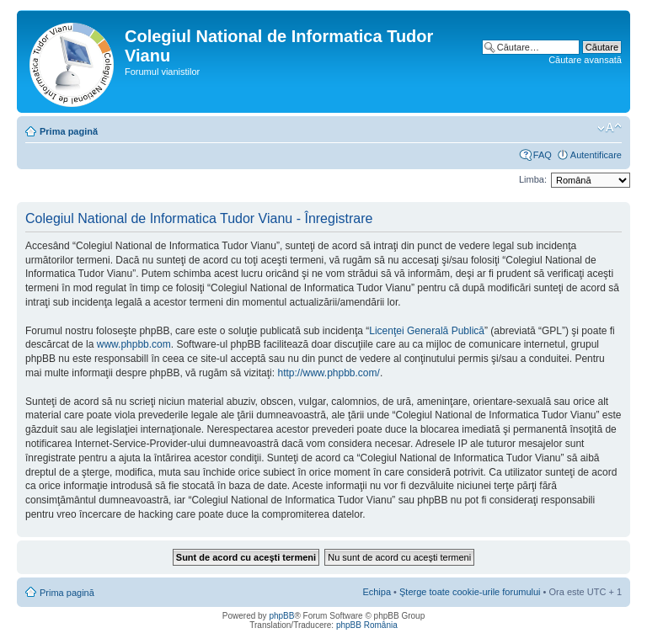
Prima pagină (69, 131)
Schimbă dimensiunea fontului (610, 128)
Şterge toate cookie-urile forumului (470, 592)
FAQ (543, 155)
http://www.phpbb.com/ (328, 373)
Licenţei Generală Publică (427, 331)
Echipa (377, 592)
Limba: (533, 179)
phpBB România (367, 625)
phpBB (281, 616)
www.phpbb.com (134, 344)
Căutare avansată (585, 60)
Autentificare (596, 155)
